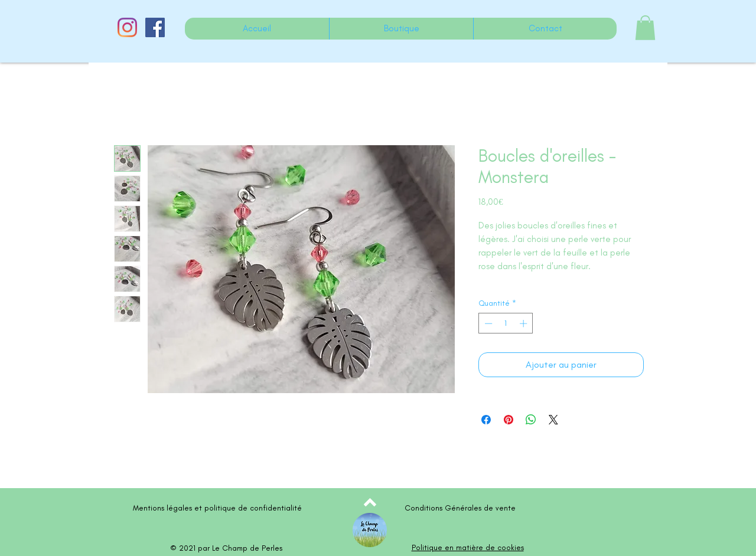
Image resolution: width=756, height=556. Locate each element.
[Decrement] (487, 323)
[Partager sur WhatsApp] (531, 420)
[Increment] (524, 323)
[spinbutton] (506, 323)
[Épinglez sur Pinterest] (509, 420)
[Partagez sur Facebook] (486, 420)
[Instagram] (127, 27)
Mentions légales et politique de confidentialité (217, 508)
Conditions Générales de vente (460, 508)
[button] (645, 28)
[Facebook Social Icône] (155, 27)
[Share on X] (553, 420)
